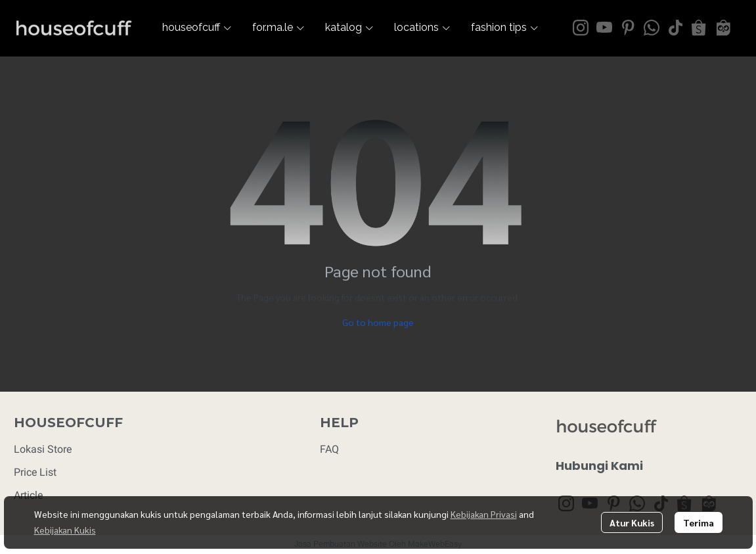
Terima (699, 522)
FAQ (329, 449)
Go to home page (378, 322)
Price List (35, 472)
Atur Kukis (632, 522)
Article (28, 495)
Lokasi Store (43, 449)
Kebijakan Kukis (65, 530)
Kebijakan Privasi (484, 514)
